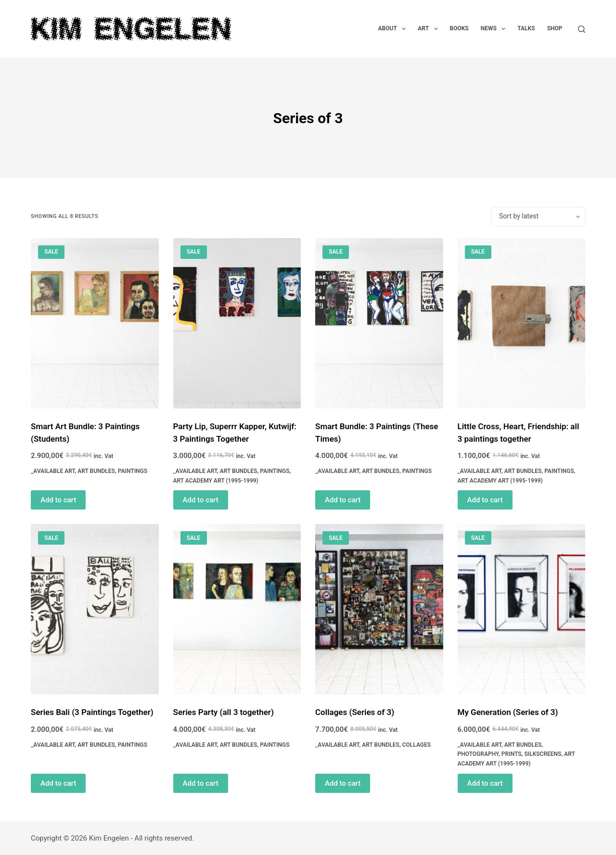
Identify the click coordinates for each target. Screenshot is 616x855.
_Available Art (53, 471)
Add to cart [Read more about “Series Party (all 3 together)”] (201, 783)
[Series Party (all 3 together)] (237, 609)
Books (459, 28)
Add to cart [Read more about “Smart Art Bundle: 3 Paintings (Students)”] (58, 500)
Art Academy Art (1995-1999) (216, 481)
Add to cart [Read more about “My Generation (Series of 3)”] (485, 783)
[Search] (582, 29)
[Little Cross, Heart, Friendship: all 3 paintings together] (522, 323)
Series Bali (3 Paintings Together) (92, 712)
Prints (512, 754)
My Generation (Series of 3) (508, 712)
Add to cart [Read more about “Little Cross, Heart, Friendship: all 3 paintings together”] (485, 500)
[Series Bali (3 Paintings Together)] (95, 609)
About (394, 29)
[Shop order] (538, 217)
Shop (555, 28)
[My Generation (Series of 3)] (522, 609)
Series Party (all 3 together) (224, 712)
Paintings (133, 471)
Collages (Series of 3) (355, 712)
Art (430, 29)
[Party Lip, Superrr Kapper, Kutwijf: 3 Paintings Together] (237, 323)
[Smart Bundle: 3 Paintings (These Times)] (379, 323)
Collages (417, 745)
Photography (478, 754)
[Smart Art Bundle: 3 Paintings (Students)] (95, 323)
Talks (526, 28)
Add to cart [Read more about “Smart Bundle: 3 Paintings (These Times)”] (343, 500)
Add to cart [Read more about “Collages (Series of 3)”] (343, 783)
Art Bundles (96, 471)
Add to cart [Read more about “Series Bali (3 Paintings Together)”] (58, 783)
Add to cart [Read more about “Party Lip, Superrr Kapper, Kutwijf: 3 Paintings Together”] (201, 500)
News (495, 29)
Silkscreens (543, 754)
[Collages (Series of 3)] (379, 609)
